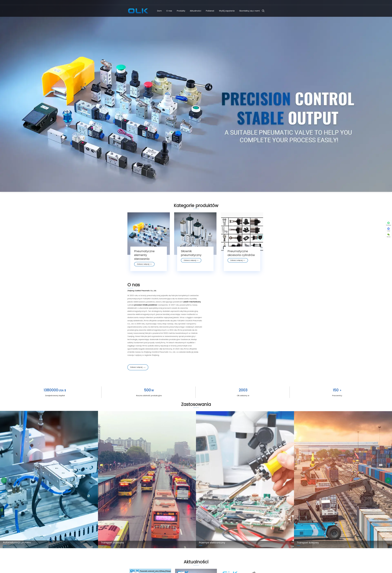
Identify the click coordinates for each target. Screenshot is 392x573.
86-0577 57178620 (164, 2)
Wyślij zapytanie (230, 11)
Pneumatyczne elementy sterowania (144, 257)
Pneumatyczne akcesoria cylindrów (241, 255)
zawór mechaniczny (190, 302)
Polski (260, 2)
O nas (166, 11)
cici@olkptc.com (136, 2)
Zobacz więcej (136, 367)
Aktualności (196, 11)
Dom (155, 11)
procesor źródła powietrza (144, 305)
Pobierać (211, 11)
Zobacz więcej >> (144, 266)
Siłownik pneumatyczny (191, 255)
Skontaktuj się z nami (254, 11)
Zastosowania (196, 406)
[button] (4, 480)
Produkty (180, 11)
